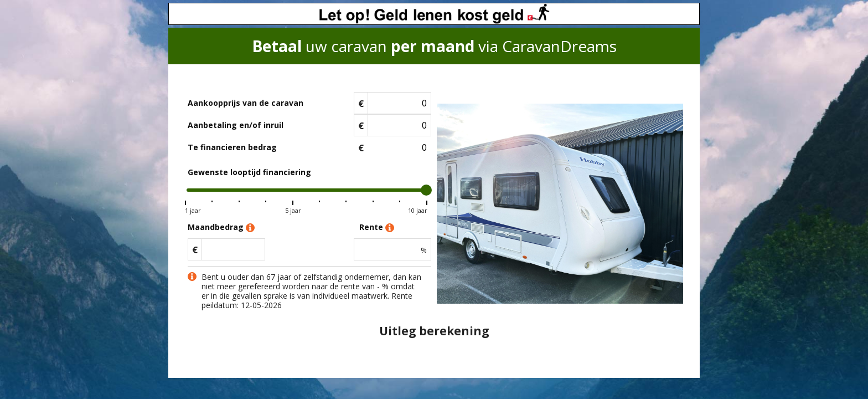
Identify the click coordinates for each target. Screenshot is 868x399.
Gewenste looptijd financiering (249, 172)
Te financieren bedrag (232, 147)
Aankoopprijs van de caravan (246, 103)
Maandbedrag (221, 227)
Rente (377, 227)
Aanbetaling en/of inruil (236, 125)
